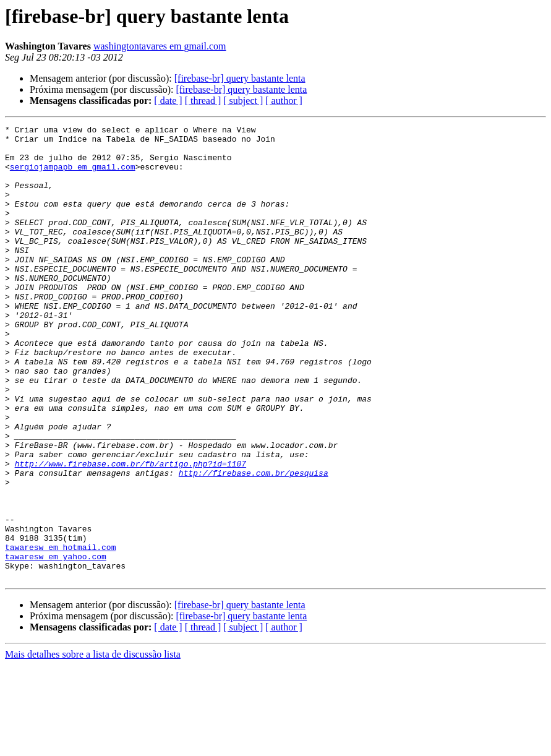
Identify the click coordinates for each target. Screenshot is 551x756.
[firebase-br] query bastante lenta (240, 78)
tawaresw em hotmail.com (60, 632)
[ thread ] (203, 101)
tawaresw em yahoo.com (56, 643)
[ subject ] (243, 101)
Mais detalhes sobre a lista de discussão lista (93, 745)
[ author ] (284, 101)
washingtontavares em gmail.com (160, 46)
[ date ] (168, 101)
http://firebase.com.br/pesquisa (254, 543)
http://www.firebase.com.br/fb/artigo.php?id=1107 (130, 532)
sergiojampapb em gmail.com (73, 176)
